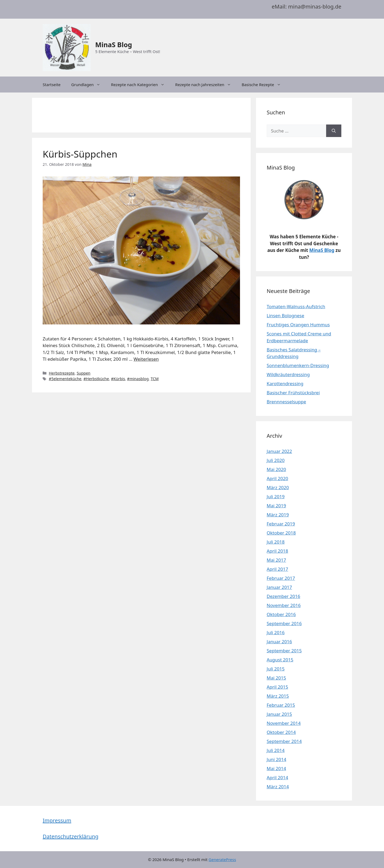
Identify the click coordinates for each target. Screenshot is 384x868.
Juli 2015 (276, 669)
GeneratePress (222, 859)
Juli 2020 (276, 460)
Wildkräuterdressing (288, 374)
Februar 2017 (281, 578)
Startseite (52, 85)
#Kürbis (118, 379)
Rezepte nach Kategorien (140, 85)
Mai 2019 (276, 506)
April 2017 (277, 569)
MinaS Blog (114, 45)
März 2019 (278, 515)
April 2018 (277, 551)
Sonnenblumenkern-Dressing (298, 365)
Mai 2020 (276, 469)
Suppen (83, 373)
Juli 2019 (276, 497)
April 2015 (277, 687)
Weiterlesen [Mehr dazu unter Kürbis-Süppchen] (146, 359)
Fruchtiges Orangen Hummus (298, 325)
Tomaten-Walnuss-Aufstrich (296, 306)
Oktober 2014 (281, 732)
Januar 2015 (279, 714)
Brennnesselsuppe (286, 402)
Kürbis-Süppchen (80, 154)
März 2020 (278, 487)
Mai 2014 (276, 768)
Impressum (57, 820)
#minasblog (138, 379)
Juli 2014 (276, 750)
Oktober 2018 (281, 533)
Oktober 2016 (281, 614)
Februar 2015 (281, 705)
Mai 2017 (276, 560)
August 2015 (280, 660)
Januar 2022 (279, 451)
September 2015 (284, 651)
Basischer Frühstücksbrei (293, 393)
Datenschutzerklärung (71, 836)
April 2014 (277, 777)
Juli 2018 (276, 542)
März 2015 (278, 696)
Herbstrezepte (62, 373)
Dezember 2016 (283, 596)
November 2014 (284, 723)
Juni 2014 (276, 759)
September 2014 (284, 741)
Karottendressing (285, 383)
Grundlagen (88, 85)
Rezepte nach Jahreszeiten (206, 85)
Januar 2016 (279, 642)
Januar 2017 (279, 587)
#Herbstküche (96, 379)
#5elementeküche (65, 379)
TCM (155, 379)
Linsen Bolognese (285, 316)
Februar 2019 (281, 524)
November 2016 (284, 605)
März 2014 (278, 787)
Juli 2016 (276, 632)
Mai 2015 (276, 678)
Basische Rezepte (264, 85)
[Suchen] (334, 131)
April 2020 (277, 478)
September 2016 (284, 623)
